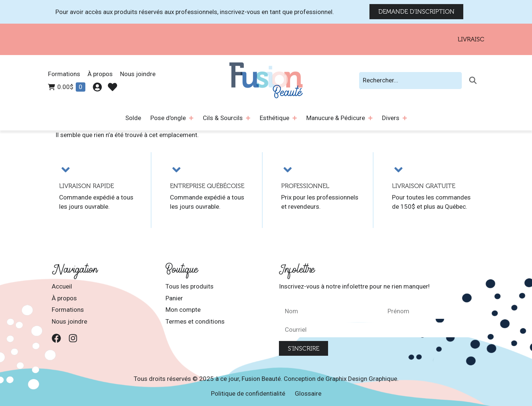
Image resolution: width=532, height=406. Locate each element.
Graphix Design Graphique (361, 379)
